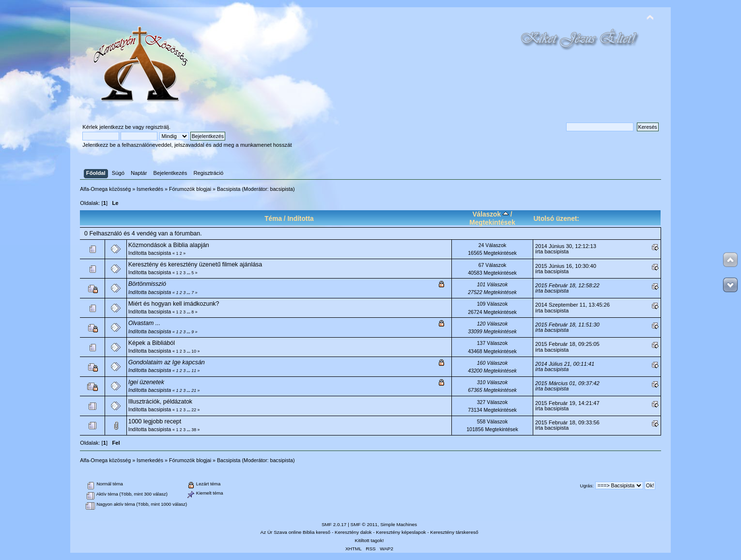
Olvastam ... (145, 323)
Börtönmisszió (147, 284)
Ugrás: (587, 486)
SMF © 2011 (364, 524)
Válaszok (490, 214)
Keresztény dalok (353, 532)
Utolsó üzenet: (556, 219)
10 (194, 351)
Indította (300, 219)
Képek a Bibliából (152, 343)
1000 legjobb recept (155, 421)
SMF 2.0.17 (334, 524)
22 (194, 410)
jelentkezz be (115, 127)
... (189, 273)
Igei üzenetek (146, 382)
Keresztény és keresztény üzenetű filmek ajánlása (195, 264)
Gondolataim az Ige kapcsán (167, 362)
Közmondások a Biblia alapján (169, 245)
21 (194, 390)
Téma (273, 219)
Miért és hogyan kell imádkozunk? (174, 304)
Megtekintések (492, 223)
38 (194, 430)
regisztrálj (157, 127)
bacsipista (282, 189)
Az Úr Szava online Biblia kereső (296, 532)
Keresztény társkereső (454, 532)
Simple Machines (399, 524)
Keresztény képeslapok (401, 532)
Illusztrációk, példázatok (160, 402)
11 (194, 371)
